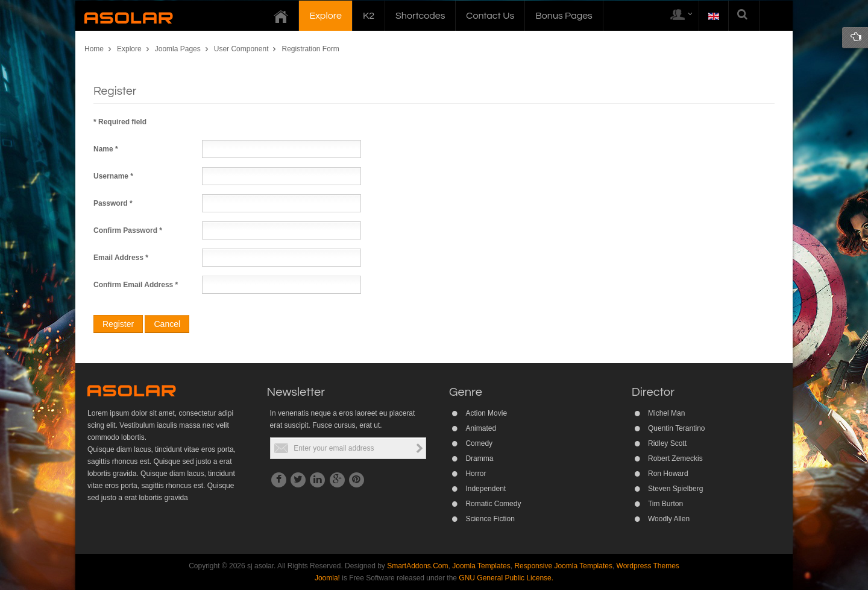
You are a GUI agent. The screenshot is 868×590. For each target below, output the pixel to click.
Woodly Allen (669, 519)
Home (94, 49)
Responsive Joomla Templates (563, 566)
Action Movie (486, 413)
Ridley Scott (667, 443)
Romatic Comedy (493, 504)
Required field (120, 122)
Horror (476, 474)
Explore (129, 49)
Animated (481, 428)
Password (113, 203)
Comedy (479, 443)
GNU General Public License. (506, 578)
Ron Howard (668, 474)
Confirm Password (128, 230)
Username (113, 176)
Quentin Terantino (677, 428)
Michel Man (666, 413)
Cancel (167, 324)
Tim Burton (665, 504)
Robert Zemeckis (675, 458)
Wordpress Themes (648, 566)
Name (106, 149)
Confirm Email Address (136, 285)
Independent (486, 489)
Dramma (479, 458)
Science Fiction (490, 519)
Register (118, 324)
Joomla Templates (481, 566)
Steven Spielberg (675, 489)
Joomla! (327, 578)
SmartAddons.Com (417, 566)
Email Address (121, 258)
